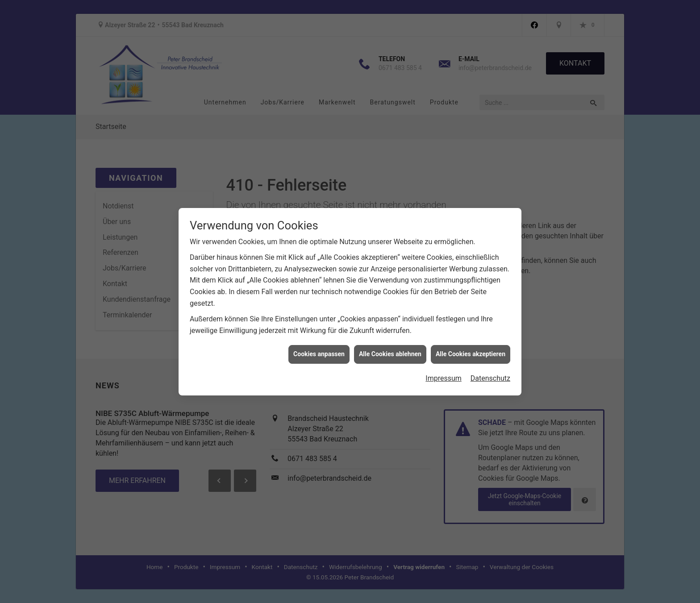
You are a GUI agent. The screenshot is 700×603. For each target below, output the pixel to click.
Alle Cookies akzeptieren (471, 350)
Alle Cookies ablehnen (390, 350)
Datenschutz (490, 375)
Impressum (444, 375)
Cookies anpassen (319, 350)
